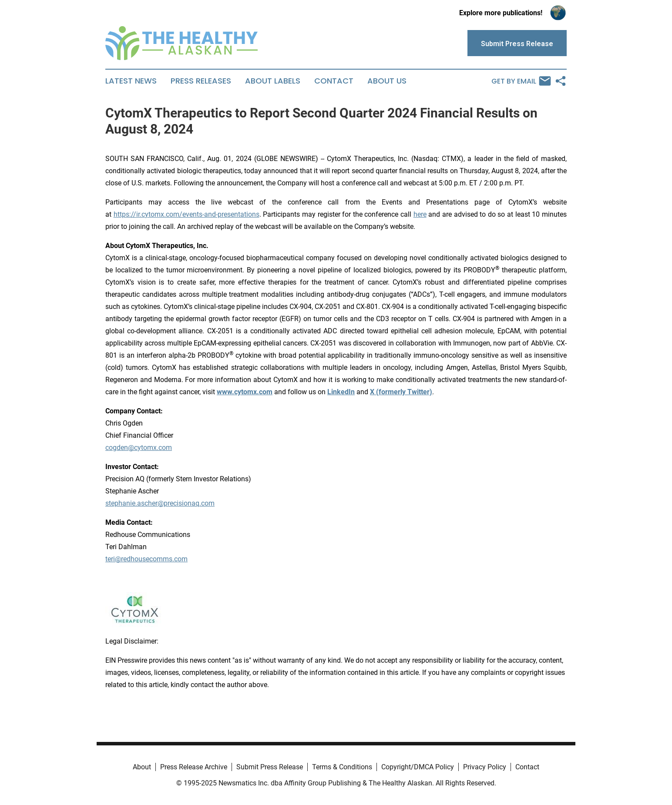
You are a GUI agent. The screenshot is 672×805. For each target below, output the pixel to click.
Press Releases (201, 81)
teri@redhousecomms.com (146, 559)
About (142, 767)
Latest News (131, 81)
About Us (387, 81)
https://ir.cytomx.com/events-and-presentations (186, 214)
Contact (334, 81)
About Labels (273, 81)
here (420, 214)
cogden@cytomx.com (139, 448)
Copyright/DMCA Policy (418, 767)
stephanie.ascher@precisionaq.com (160, 503)
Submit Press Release (270, 767)
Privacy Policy (485, 767)
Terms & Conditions (342, 767)
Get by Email (521, 81)
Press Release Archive (194, 767)
